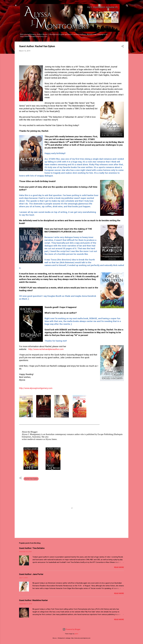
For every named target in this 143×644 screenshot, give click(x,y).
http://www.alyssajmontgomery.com (36, 388)
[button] (123, 47)
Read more (119, 567)
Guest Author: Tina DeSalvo (32, 548)
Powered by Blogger (72, 629)
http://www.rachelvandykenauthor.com (46, 349)
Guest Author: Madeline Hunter (33, 600)
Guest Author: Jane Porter (31, 574)
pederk (76, 634)
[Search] (127, 6)
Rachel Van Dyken (31, 479)
